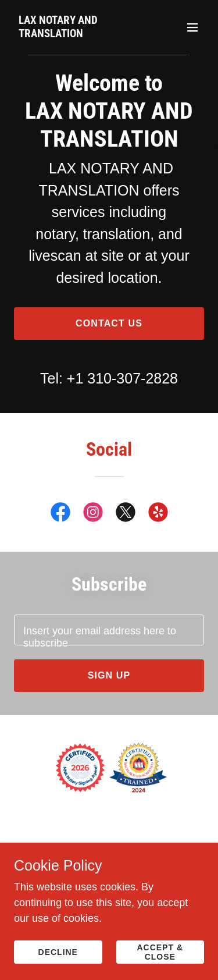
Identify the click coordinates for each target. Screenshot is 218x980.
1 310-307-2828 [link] (126, 378)
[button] (192, 27)
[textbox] (109, 630)
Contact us (109, 323)
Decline (58, 952)
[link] (81, 34)
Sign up (109, 675)
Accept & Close (160, 952)
